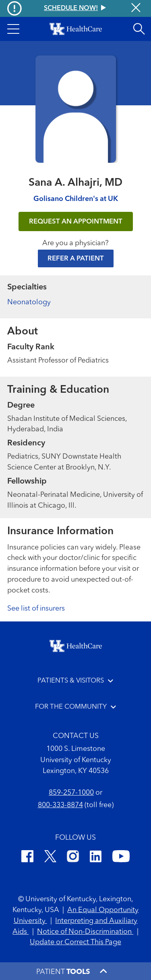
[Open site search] (139, 29)
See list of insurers (36, 609)
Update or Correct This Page (75, 942)
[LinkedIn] (96, 858)
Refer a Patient (76, 259)
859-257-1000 (71, 793)
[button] (13, 29)
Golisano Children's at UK (76, 199)
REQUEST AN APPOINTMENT (76, 222)
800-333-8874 (60, 805)
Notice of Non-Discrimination (85, 932)
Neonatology (29, 302)
